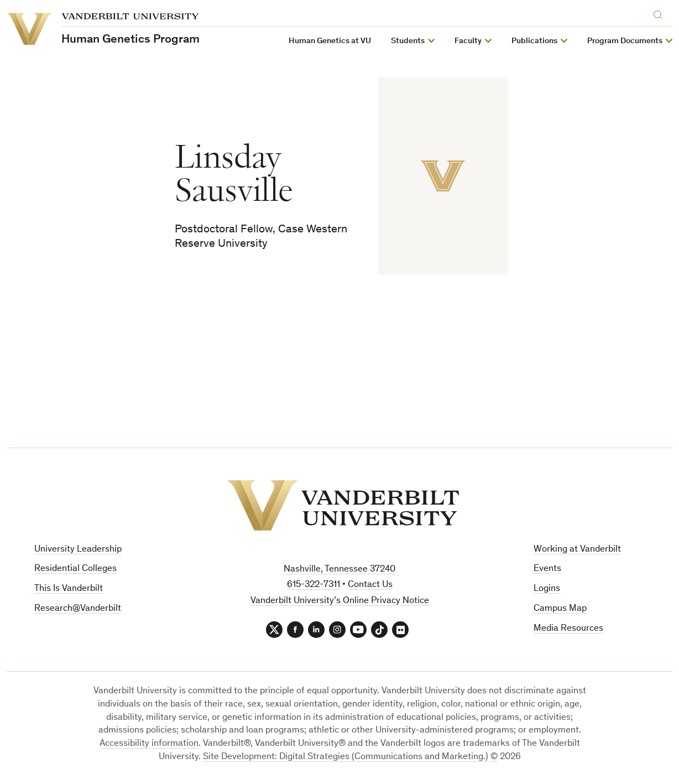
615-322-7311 (314, 585)
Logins (547, 589)
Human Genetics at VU (330, 41)
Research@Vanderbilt (78, 609)
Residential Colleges (75, 569)
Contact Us (370, 585)
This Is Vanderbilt (69, 589)
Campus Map (560, 609)
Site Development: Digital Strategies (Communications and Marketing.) (346, 757)
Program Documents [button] (625, 41)
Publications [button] (534, 41)
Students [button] (408, 41)
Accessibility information (149, 744)
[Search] (660, 13)
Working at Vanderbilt (577, 550)
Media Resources (568, 629)
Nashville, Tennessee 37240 (339, 570)
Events (547, 569)
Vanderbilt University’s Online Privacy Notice (340, 601)
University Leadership (78, 550)
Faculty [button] (468, 41)
